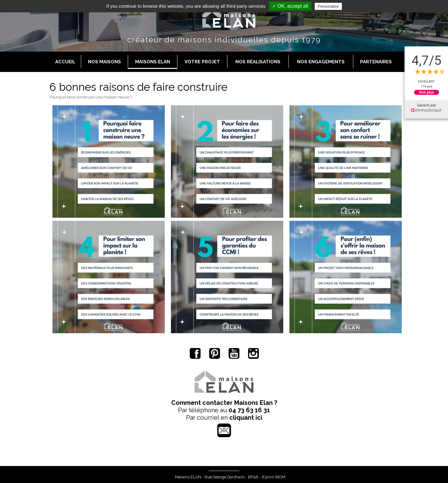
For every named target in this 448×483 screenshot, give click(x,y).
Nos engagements (321, 62)
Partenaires (376, 62)
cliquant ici (246, 418)
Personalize (328, 6)
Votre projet (202, 62)
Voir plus (426, 92)
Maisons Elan (153, 62)
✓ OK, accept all (290, 6)
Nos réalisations (258, 62)
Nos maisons (104, 62)
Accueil (65, 62)
